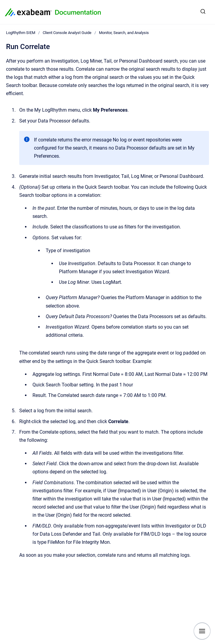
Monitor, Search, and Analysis (124, 33)
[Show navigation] (202, 631)
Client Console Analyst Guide (67, 33)
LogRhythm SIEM (21, 33)
